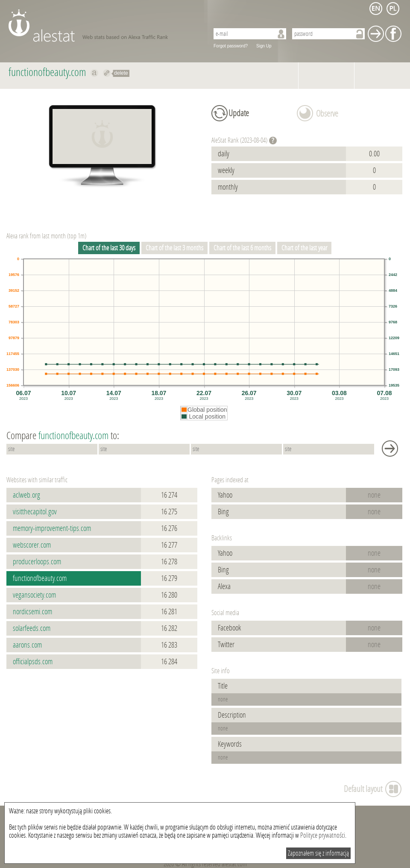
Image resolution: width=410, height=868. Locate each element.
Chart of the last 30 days (109, 248)
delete (121, 73)
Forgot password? (231, 46)
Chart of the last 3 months (174, 248)
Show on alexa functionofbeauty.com (95, 73)
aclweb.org (26, 495)
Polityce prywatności (323, 835)
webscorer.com (32, 545)
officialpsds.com (33, 662)
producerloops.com (37, 562)
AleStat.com (104, 26)
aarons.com (27, 645)
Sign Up (264, 46)
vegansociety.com (34, 595)
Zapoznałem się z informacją (318, 853)
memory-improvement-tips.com (52, 528)
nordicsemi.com (32, 612)
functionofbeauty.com (40, 578)
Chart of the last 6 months (242, 248)
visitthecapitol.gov (35, 512)
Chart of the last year (304, 248)
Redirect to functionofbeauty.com (107, 73)
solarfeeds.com (32, 628)
